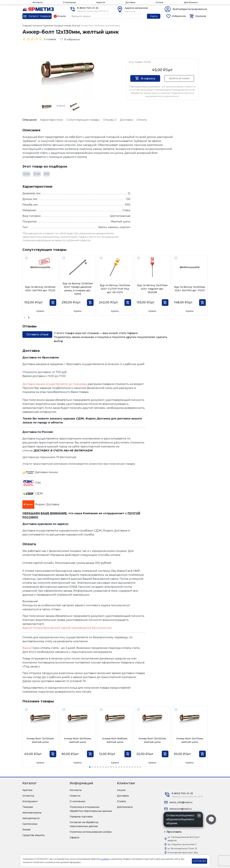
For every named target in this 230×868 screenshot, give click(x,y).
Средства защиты (33, 835)
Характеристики (52, 120)
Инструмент (30, 801)
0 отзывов (50, 39)
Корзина (201, 16)
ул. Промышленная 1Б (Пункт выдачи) (184, 839)
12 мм (26, 174)
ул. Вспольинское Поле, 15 (182, 848)
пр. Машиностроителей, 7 (182, 844)
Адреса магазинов (136, 8)
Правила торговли (81, 817)
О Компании (69, 2)
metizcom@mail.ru (180, 809)
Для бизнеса (191, 2)
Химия (26, 830)
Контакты (38, 2)
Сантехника (30, 824)
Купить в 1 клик (179, 78)
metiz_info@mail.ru (181, 802)
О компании (77, 801)
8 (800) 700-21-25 (88, 8)
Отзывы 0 (110, 120)
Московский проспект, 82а (183, 852)
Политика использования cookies (91, 832)
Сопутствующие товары (83, 120)
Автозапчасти (31, 818)
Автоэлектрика (32, 813)
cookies (105, 859)
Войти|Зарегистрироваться (190, 9)
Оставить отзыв (37, 334)
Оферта (74, 837)
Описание (30, 120)
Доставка (130, 2)
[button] (29, 317)
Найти (154, 16)
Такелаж (28, 807)
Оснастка (28, 796)
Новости (101, 2)
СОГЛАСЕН (199, 861)
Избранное (179, 16)
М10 (47, 174)
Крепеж (27, 790)
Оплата (160, 2)
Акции (121, 790)
